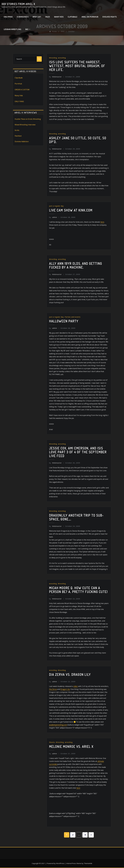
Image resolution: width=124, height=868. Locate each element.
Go (39, 59)
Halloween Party (64, 321)
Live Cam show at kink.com (71, 210)
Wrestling (53, 58)
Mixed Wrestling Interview (25, 125)
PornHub (18, 84)
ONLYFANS (8, 17)
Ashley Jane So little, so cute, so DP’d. (78, 140)
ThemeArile (88, 863)
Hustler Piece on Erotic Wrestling (28, 119)
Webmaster (55, 77)
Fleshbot (18, 136)
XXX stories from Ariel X (18, 4)
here (102, 222)
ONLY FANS (19, 101)
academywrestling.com (58, 725)
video (76, 686)
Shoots (52, 742)
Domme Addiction (22, 141)
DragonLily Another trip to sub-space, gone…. (76, 517)
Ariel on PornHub (90, 17)
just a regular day (56, 206)
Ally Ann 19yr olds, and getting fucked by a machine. (76, 265)
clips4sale (73, 17)
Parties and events (73, 317)
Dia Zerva (53, 689)
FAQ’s (48, 17)
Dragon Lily (65, 689)
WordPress (60, 863)
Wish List (37, 17)
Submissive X (23, 17)
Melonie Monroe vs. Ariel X (71, 747)
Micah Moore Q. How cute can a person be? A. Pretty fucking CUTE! (78, 590)
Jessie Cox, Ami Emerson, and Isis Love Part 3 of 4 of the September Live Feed (78, 452)
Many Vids (59, 17)
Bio (28, 29)
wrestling (62, 58)
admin (53, 217)
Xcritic (17, 130)
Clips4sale (19, 78)
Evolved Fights (110, 17)
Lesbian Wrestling (12, 29)
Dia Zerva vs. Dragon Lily (70, 675)
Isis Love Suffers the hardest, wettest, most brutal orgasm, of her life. (77, 66)
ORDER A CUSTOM (22, 90)
